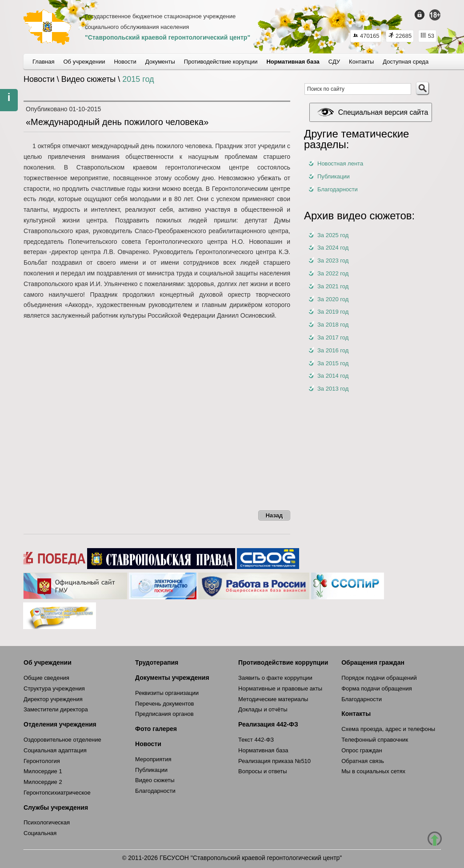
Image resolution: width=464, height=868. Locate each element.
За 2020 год (333, 299)
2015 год (138, 79)
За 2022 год (333, 273)
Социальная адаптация (55, 750)
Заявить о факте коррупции (275, 678)
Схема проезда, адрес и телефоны (388, 729)
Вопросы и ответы (262, 771)
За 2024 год (333, 248)
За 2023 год (333, 260)
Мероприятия (153, 759)
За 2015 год (333, 363)
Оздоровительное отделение (62, 740)
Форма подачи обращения (377, 688)
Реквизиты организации (167, 693)
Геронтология (42, 761)
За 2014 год (333, 376)
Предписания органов (164, 714)
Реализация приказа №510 (274, 761)
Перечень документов (164, 704)
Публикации (334, 176)
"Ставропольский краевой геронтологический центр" (168, 37)
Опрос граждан (362, 750)
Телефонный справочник (375, 740)
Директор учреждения (53, 699)
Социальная (40, 833)
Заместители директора (56, 709)
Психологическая (47, 822)
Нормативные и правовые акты (280, 688)
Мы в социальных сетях (373, 771)
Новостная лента (340, 164)
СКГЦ (47, 27)
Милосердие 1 (43, 771)
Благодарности (338, 189)
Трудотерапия (157, 662)
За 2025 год (333, 235)
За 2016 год (333, 350)
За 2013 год (333, 389)
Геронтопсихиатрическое (57, 793)
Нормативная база (263, 750)
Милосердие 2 (43, 782)
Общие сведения (46, 678)
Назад (274, 515)
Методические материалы (273, 699)
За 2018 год (333, 325)
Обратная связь (363, 761)
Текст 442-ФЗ (256, 740)
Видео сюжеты (155, 780)
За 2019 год (333, 312)
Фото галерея (156, 729)
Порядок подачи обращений (379, 678)
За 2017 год (333, 337)
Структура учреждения (54, 688)
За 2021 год (333, 286)
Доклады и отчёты (263, 709)
